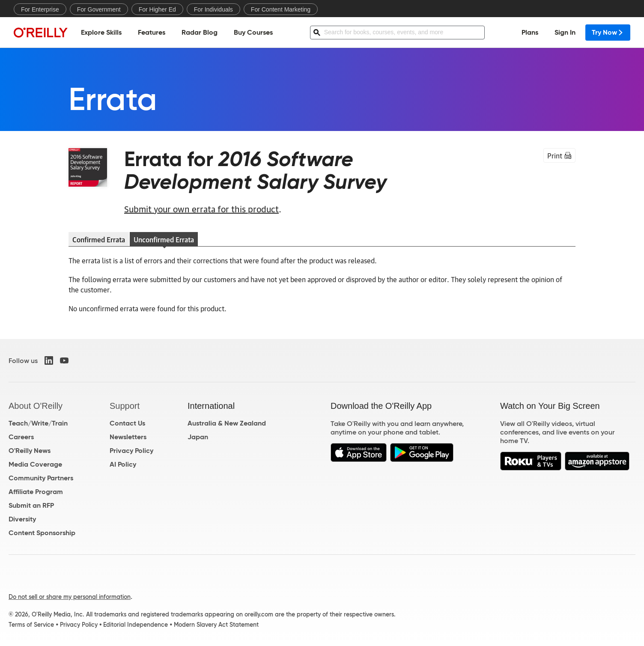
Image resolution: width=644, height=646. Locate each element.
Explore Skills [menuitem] (101, 32)
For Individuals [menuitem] (213, 9)
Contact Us (127, 423)
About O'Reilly (36, 406)
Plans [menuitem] (530, 32)
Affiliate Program (36, 492)
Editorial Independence (136, 625)
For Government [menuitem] (99, 9)
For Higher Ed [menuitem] (157, 9)
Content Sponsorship (42, 533)
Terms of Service (31, 625)
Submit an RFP (31, 505)
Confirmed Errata (99, 239)
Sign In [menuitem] (565, 32)
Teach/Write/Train (38, 423)
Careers (21, 437)
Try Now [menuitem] (608, 32)
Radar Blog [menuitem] (200, 32)
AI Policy (123, 464)
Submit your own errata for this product (201, 208)
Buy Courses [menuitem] (253, 32)
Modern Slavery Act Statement (216, 625)
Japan (198, 437)
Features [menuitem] (152, 32)
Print (559, 155)
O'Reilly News (30, 451)
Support (125, 406)
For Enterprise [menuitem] (40, 9)
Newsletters (128, 437)
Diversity (22, 519)
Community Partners (41, 478)
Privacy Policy (131, 451)
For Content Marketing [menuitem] (281, 9)
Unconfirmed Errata (164, 239)
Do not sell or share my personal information (70, 597)
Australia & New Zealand (227, 423)
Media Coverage (35, 464)
